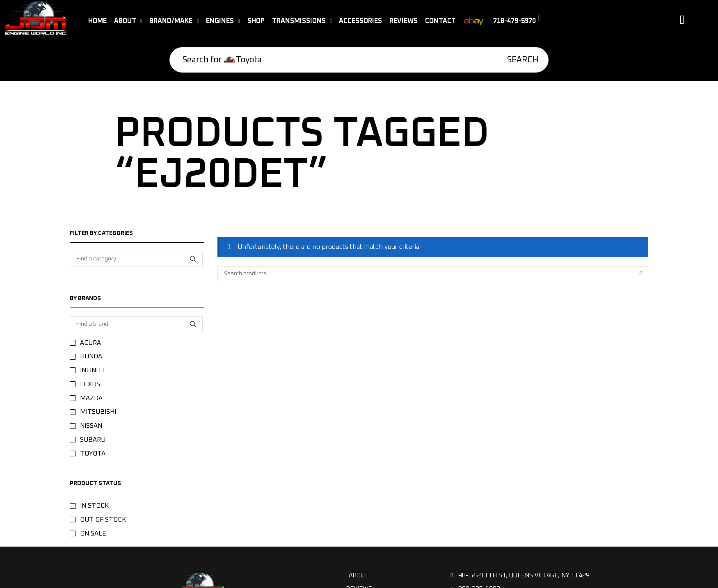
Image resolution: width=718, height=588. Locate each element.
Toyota (93, 454)
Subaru (93, 440)
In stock (94, 506)
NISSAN (91, 426)
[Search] (519, 60)
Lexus (90, 384)
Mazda (91, 398)
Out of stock (103, 520)
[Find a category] (193, 259)
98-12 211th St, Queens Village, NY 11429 (520, 575)
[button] (520, 23)
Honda (91, 356)
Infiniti (92, 370)
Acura (90, 343)
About (359, 575)
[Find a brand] (193, 324)
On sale (93, 533)
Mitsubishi (98, 412)
